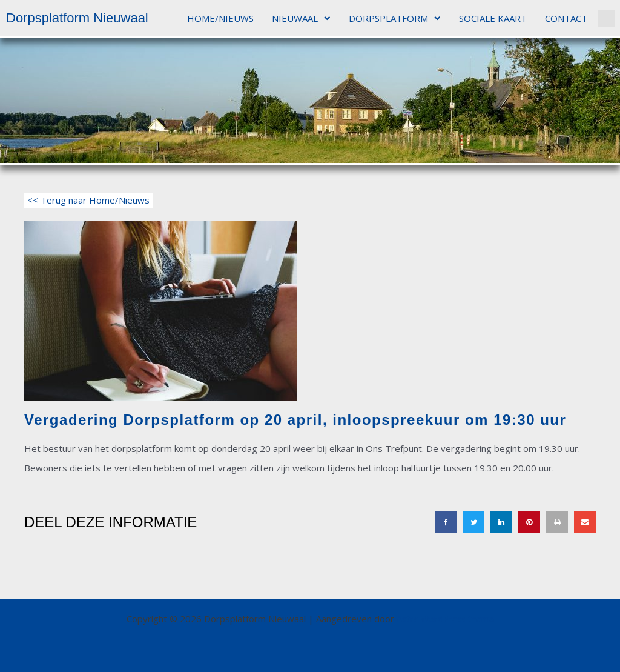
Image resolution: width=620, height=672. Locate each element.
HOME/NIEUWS (220, 18)
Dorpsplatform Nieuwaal (77, 18)
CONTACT (566, 18)
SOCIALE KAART (493, 18)
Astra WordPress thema (445, 619)
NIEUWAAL (301, 18)
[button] (607, 18)
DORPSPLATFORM (395, 18)
